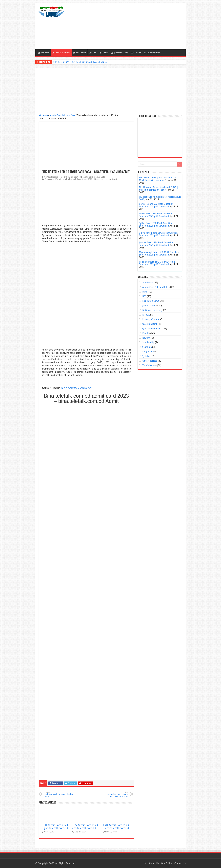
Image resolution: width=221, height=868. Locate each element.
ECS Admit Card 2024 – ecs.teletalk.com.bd (86, 827)
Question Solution (119, 53)
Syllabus (147, 356)
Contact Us (180, 863)
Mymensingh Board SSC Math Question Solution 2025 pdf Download (159, 253)
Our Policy (167, 863)
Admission (44, 53)
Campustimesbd (51, 177)
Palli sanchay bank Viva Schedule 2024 (59, 795)
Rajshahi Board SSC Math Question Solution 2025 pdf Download (157, 263)
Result (93, 53)
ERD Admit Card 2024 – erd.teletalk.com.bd (116, 827)
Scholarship (148, 342)
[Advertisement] (131, 26)
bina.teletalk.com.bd (76, 388)
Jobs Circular (80, 53)
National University (152, 310)
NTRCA (146, 315)
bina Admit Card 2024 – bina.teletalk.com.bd (113, 795)
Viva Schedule (149, 365)
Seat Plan (136, 53)
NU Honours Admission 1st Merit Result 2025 (160, 198)
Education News (152, 53)
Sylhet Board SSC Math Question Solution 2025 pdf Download (156, 224)
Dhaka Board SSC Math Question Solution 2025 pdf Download (156, 215)
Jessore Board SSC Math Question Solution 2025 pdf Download (156, 244)
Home (43, 115)
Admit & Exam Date (61, 53)
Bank (145, 292)
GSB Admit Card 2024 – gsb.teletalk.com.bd (55, 827)
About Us (154, 863)
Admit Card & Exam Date (62, 115)
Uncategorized (150, 361)
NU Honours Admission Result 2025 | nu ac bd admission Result (159, 188)
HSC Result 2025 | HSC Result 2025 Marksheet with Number (81, 62)
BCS (144, 296)
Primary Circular (151, 319)
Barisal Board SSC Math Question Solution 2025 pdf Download (156, 205)
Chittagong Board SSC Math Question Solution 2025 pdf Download (158, 234)
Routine (104, 53)
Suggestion (148, 352)
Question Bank (150, 324)
